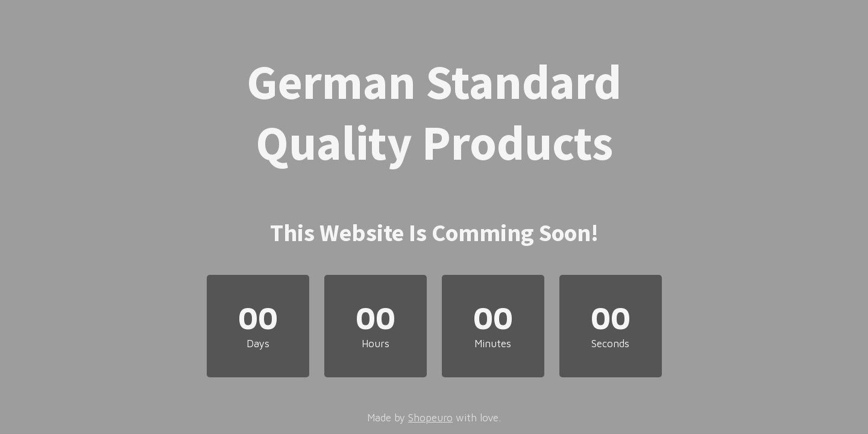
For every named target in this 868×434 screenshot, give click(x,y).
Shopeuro (430, 418)
